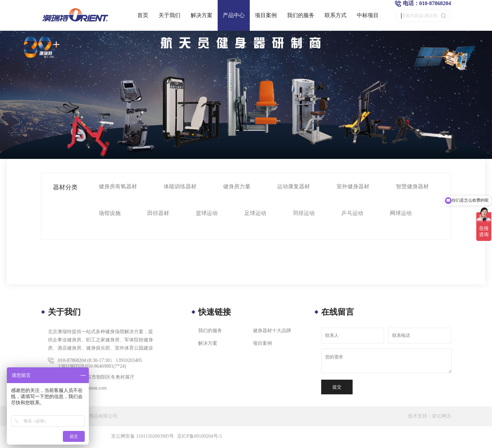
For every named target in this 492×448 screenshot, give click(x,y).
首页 (143, 15)
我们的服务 (301, 15)
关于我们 (169, 15)
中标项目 (368, 15)
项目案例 (266, 15)
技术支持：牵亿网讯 (429, 416)
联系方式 (336, 15)
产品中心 (234, 15)
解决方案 (202, 15)
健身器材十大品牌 (272, 331)
